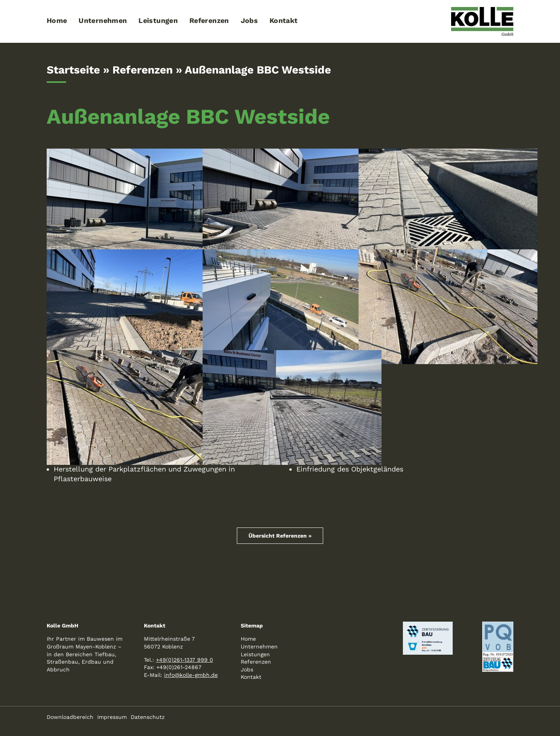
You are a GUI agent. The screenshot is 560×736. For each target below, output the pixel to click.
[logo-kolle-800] (482, 10)
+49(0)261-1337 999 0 (185, 660)
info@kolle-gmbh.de (191, 675)
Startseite (73, 70)
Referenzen (143, 70)
